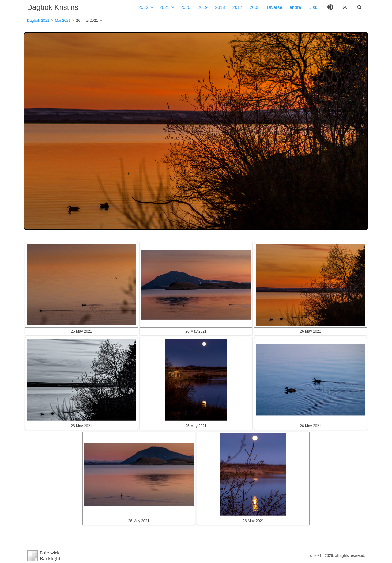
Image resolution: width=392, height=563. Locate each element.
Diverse (275, 7)
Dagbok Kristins (53, 7)
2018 (220, 7)
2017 (237, 7)
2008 (255, 7)
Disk (313, 7)
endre (296, 7)
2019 (203, 7)
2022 (143, 7)
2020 (185, 7)
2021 (165, 7)
